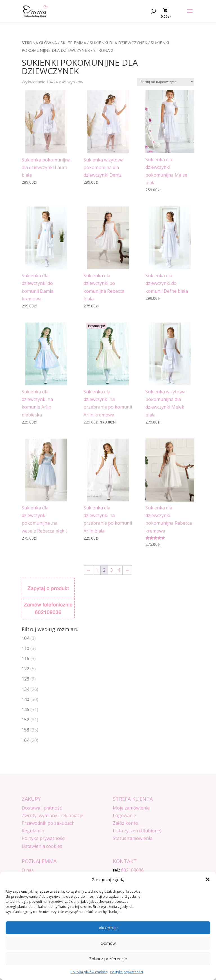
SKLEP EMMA (73, 43)
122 (25, 669)
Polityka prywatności (127, 972)
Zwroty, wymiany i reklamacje (52, 815)
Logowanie (124, 815)
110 (25, 648)
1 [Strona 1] (97, 570)
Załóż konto (125, 823)
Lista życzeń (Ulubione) (137, 831)
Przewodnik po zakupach (48, 823)
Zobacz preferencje (108, 959)
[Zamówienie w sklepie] (166, 82)
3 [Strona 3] (112, 570)
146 (25, 709)
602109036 (132, 870)
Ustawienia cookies (42, 846)
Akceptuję (108, 928)
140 (25, 699)
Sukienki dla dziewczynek (118, 43)
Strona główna (39, 43)
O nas (28, 870)
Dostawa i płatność (42, 808)
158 (25, 730)
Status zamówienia (133, 838)
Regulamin (33, 831)
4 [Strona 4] (119, 570)
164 (25, 740)
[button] (208, 879)
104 (25, 638)
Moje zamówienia (131, 808)
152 (25, 720)
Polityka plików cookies (89, 972)
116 (25, 658)
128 (25, 679)
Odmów (108, 943)
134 (25, 689)
